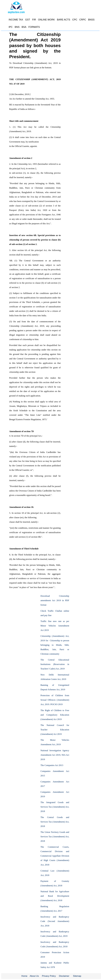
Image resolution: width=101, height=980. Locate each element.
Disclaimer (64, 976)
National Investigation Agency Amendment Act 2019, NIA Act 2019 (55, 755)
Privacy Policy (49, 976)
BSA (24, 27)
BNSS (91, 20)
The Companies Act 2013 (52, 765)
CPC (75, 20)
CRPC (83, 20)
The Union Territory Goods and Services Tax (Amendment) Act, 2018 (55, 837)
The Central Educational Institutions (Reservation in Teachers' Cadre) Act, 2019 (55, 664)
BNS (17, 27)
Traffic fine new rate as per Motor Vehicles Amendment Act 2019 (55, 626)
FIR (34, 20)
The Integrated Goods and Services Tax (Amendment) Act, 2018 (55, 807)
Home (24, 976)
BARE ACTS (63, 20)
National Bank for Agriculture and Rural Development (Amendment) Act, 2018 (55, 896)
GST (28, 20)
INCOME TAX (16, 20)
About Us (34, 976)
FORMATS (34, 27)
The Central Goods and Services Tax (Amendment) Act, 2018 (55, 822)
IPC (11, 27)
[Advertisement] (19, 606)
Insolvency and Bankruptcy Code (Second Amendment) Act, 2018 (55, 921)
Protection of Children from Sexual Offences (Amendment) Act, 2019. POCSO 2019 (55, 700)
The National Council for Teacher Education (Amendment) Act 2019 (55, 730)
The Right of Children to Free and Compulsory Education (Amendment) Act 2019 (55, 715)
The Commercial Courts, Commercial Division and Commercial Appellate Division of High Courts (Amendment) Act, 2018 (55, 856)
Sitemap (77, 976)
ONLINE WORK (46, 20)
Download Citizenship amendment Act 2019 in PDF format (55, 600)
